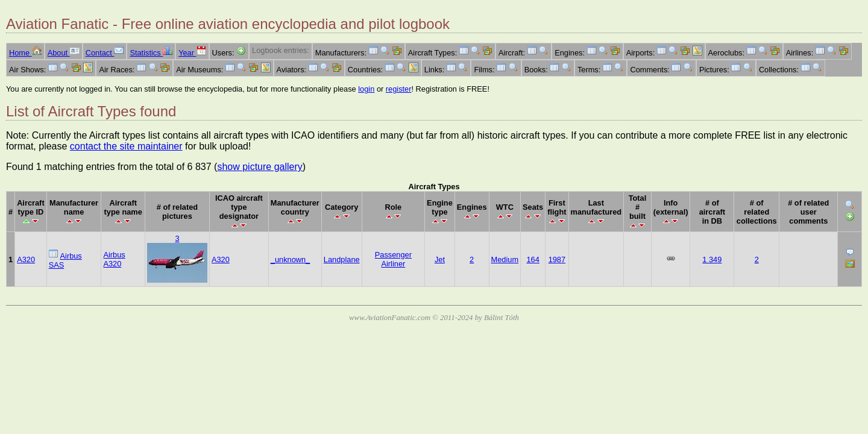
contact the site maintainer (126, 146)
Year (192, 53)
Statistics (151, 53)
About (64, 53)
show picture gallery (259, 167)
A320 (26, 259)
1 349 (712, 259)
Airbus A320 (114, 259)
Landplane (342, 259)
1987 (557, 259)
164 (533, 259)
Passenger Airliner (393, 259)
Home (25, 53)
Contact (105, 53)
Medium (505, 259)
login (366, 89)
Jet (440, 259)
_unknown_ (290, 259)
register (399, 89)
